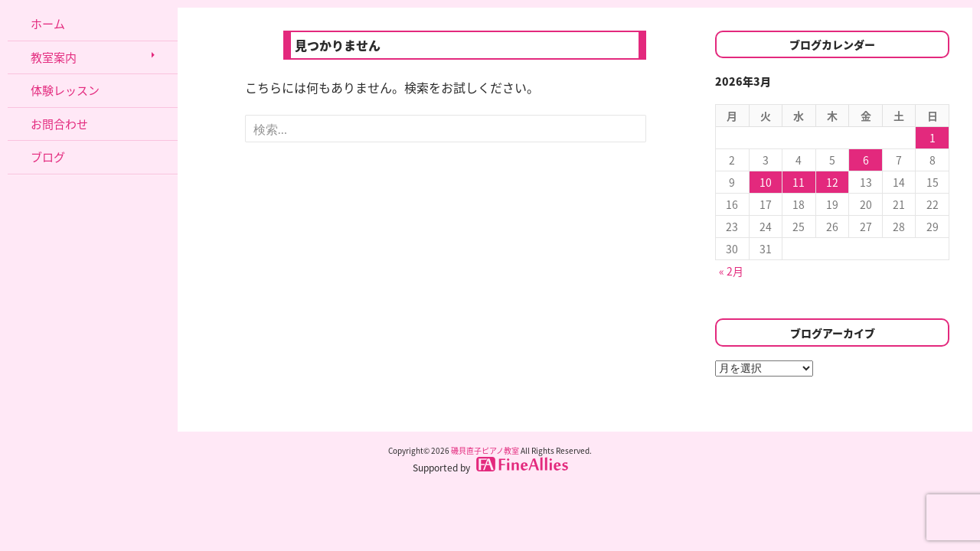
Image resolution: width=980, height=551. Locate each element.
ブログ (48, 157)
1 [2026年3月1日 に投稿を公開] (933, 138)
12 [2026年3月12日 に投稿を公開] (832, 182)
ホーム (48, 24)
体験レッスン (65, 90)
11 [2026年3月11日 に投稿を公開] (799, 182)
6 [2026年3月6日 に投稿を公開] (866, 160)
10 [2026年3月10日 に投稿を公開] (766, 182)
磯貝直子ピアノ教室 (485, 450)
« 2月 (731, 271)
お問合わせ (59, 124)
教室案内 (54, 57)
